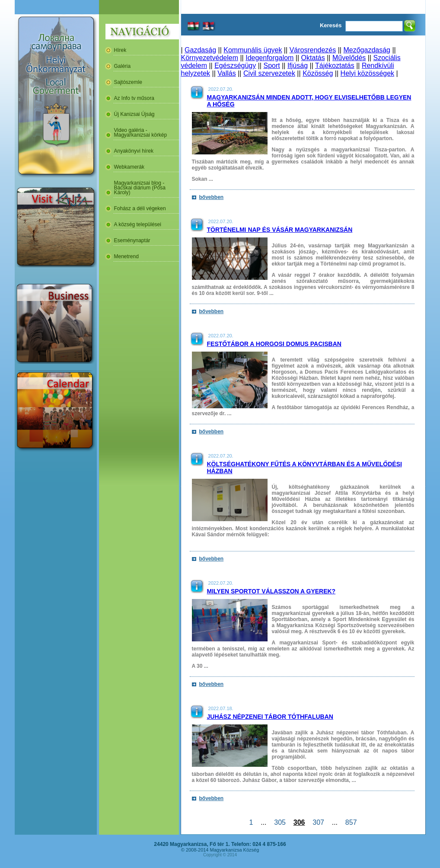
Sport (271, 66)
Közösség (318, 73)
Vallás (226, 73)
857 (351, 822)
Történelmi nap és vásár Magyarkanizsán (280, 230)
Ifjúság (298, 66)
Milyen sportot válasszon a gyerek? (271, 591)
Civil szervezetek (269, 73)
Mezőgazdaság (367, 50)
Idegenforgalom (269, 58)
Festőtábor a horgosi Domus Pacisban (274, 344)
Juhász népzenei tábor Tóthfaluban (270, 717)
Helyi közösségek (368, 73)
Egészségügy (235, 66)
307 (318, 822)
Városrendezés (313, 50)
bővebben (212, 197)
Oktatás (313, 58)
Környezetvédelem (210, 58)
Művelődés (349, 58)
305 (280, 822)
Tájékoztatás (335, 66)
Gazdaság (200, 50)
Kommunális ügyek (253, 50)
